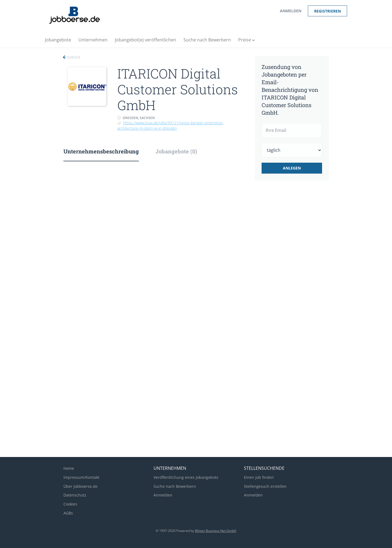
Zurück (73, 57)
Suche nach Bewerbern (175, 486)
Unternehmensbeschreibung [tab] (101, 151)
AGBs (68, 513)
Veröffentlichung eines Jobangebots (186, 477)
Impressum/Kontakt (81, 477)
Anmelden (291, 11)
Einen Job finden (259, 477)
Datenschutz (75, 495)
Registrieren (327, 11)
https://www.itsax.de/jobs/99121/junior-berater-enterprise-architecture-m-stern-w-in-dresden (171, 125)
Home (69, 468)
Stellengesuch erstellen (265, 486)
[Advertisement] (300, 276)
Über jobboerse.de (80, 486)
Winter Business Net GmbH (216, 531)
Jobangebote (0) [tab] (176, 151)
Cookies (70, 504)
